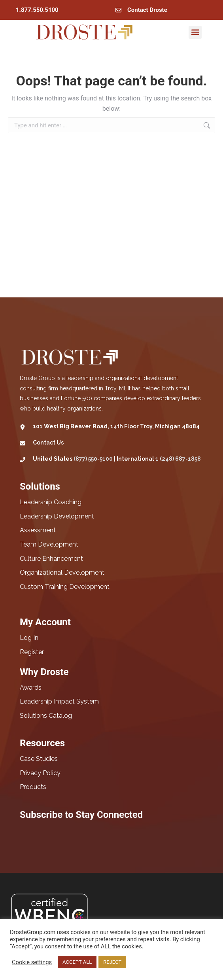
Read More (142, 962)
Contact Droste (147, 10)
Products (33, 787)
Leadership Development (57, 516)
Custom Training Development (65, 587)
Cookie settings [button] (32, 962)
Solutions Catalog (46, 716)
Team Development (49, 544)
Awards (31, 688)
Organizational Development (62, 572)
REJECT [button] (112, 962)
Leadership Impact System (59, 701)
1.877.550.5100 (37, 10)
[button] (195, 32)
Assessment (38, 530)
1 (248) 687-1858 (178, 459)
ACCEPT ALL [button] (77, 962)
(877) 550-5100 (93, 459)
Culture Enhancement (51, 559)
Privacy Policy (40, 773)
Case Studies (39, 759)
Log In (29, 638)
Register (32, 652)
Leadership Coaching (51, 502)
